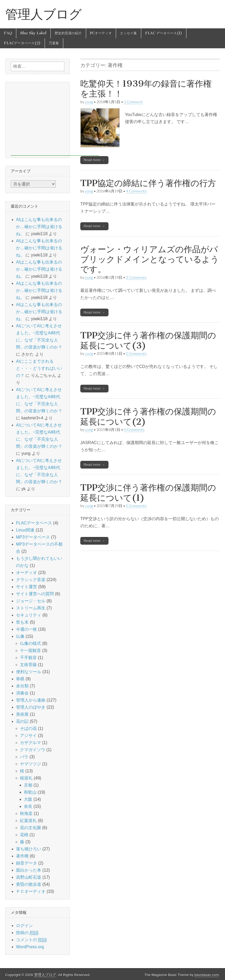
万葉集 (54, 43)
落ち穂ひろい (29, 849)
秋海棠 (26, 813)
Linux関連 (25, 530)
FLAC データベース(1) (164, 33)
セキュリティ (29, 615)
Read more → (94, 160)
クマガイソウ (33, 750)
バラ (24, 757)
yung (89, 191)
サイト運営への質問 (35, 594)
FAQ (8, 33)
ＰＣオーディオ (31, 891)
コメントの (31, 940)
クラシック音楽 (31, 580)
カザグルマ (30, 743)
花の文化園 (30, 828)
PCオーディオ (101, 33)
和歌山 (30, 792)
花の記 (22, 721)
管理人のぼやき (31, 707)
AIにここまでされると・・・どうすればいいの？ (39, 368)
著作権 (22, 856)
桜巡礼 (26, 778)
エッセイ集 (129, 33)
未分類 (22, 686)
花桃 (24, 835)
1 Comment (133, 102)
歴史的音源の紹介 (68, 33)
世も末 (22, 622)
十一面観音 (30, 650)
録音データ (27, 863)
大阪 (28, 799)
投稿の (27, 933)
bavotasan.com (207, 975)
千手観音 (28, 658)
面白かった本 (29, 870)
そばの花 (28, 728)
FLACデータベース (34, 523)
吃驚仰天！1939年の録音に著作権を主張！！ (146, 89)
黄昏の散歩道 (29, 884)
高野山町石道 (29, 877)
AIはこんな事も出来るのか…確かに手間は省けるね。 (39, 227)
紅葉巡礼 (28, 821)
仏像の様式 (30, 643)
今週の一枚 (27, 629)
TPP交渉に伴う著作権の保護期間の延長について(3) (148, 340)
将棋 (20, 679)
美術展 (22, 714)
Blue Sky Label (33, 33)
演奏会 (22, 693)
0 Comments (136, 353)
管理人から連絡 (31, 700)
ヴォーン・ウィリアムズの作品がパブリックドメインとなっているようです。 (150, 259)
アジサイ (28, 736)
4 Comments (136, 191)
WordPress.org (30, 947)
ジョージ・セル (31, 601)
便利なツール (29, 672)
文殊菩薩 (28, 665)
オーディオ (27, 573)
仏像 (20, 636)
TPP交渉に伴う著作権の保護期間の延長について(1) (148, 492)
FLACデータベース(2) (22, 43)
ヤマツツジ (30, 764)
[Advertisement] (55, 119)
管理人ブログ (43, 14)
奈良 (28, 806)
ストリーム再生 (31, 608)
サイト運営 (27, 587)
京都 (28, 785)
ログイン (24, 926)
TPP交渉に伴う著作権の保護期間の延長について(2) (148, 416)
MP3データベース (33, 537)
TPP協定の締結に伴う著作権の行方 (148, 183)
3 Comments (136, 277)
